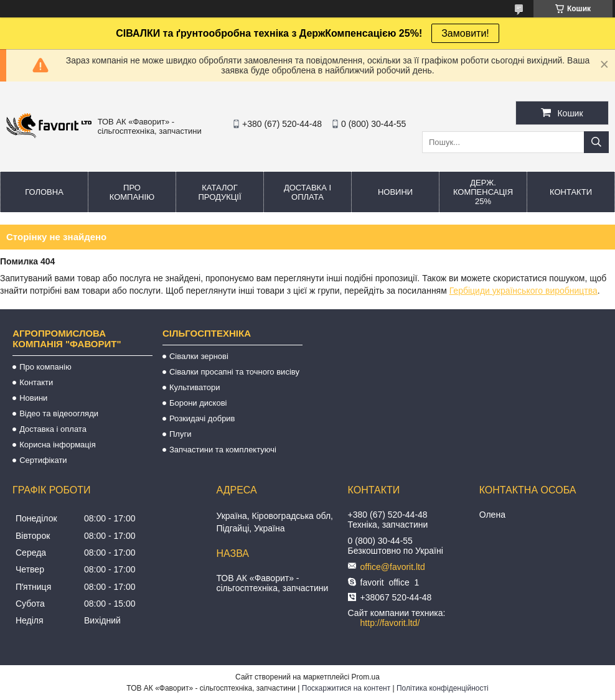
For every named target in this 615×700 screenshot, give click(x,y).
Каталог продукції (219, 192)
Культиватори (195, 387)
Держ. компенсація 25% (483, 192)
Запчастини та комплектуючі (223, 450)
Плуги (180, 434)
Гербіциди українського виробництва (523, 291)
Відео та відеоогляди (59, 413)
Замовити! (465, 33)
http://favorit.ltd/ (390, 623)
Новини (395, 192)
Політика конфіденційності (443, 688)
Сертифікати (43, 460)
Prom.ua (366, 677)
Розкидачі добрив (202, 418)
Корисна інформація (58, 445)
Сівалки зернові (199, 356)
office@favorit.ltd (393, 567)
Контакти (571, 192)
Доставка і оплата (307, 192)
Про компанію (132, 192)
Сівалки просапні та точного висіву (234, 372)
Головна (44, 192)
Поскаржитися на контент (346, 688)
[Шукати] (596, 142)
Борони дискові (198, 403)
